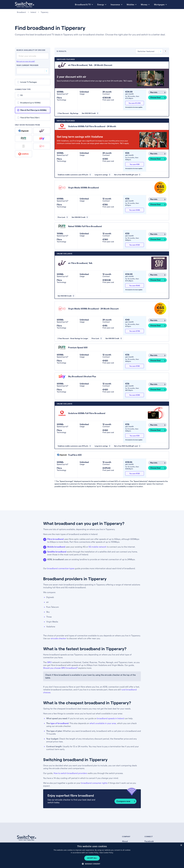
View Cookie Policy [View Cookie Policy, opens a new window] (106, 853)
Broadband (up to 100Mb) (30, 103)
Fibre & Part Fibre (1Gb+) (30, 118)
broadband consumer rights (94, 783)
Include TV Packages (29, 82)
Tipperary (45, 12)
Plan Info (154, 92)
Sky (42, 138)
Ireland (33, 12)
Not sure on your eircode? (26, 61)
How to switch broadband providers (70, 773)
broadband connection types (61, 568)
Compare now (123, 801)
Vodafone (24, 154)
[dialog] (92, 855)
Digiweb (24, 131)
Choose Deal (155, 97)
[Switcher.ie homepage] (25, 5)
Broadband (21, 12)
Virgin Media (42, 146)
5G (21, 95)
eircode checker (58, 638)
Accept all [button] (92, 858)
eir (42, 131)
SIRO (49, 662)
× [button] (181, 845)
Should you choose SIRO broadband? (60, 668)
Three (23, 146)
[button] (92, 864)
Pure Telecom (24, 138)
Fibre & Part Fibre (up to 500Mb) (33, 110)
